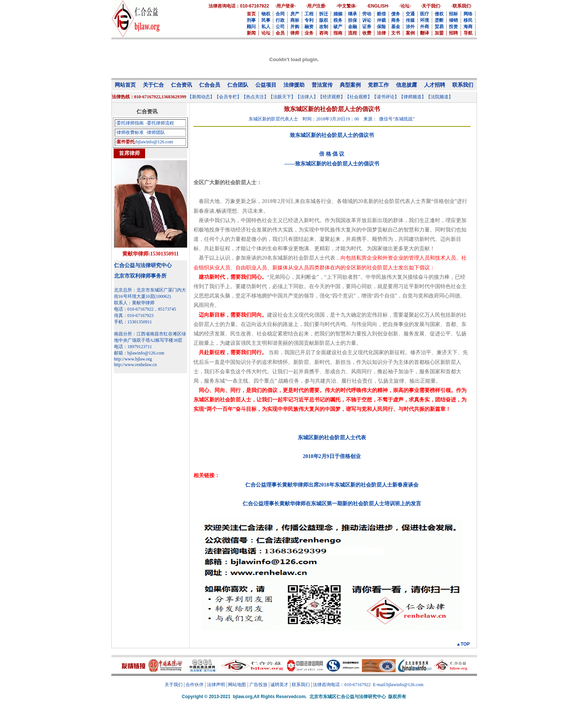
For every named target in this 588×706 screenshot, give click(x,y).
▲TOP (463, 644)
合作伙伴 (195, 685)
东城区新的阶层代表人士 (273, 119)
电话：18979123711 (133, 347)
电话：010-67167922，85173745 (145, 309)
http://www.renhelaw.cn (135, 365)
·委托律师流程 (160, 123)
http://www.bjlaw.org (133, 359)
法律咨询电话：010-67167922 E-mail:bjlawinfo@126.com (368, 685)
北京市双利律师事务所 (140, 276)
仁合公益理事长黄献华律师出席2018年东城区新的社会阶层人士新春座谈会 (332, 485)
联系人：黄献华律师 (134, 303)
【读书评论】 (385, 97)
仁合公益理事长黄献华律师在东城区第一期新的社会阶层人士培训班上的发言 (332, 504)
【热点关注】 (255, 97)
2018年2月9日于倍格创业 (332, 456)
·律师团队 (155, 132)
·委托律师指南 (130, 123)
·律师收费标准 (130, 132)
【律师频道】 (412, 97)
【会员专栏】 (228, 97)
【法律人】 (307, 97)
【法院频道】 (439, 97)
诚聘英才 (279, 685)
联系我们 (301, 685)
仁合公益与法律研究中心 (143, 265)
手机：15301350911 (133, 322)
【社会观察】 (358, 97)
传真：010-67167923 (134, 315)
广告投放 (258, 685)
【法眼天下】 (282, 97)
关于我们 (174, 685)
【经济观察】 (331, 97)
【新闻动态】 (201, 97)
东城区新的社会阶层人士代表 (332, 438)
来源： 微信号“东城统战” (389, 119)
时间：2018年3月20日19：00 (331, 119)
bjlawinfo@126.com (155, 142)
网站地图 (237, 685)
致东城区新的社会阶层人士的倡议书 (332, 135)
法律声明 (216, 685)
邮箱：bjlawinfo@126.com (139, 353)
